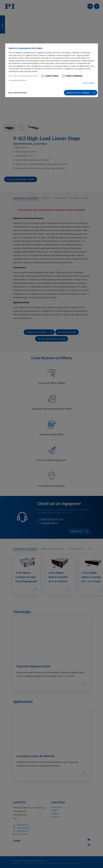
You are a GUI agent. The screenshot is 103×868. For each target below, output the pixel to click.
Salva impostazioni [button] (17, 93)
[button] (81, 93)
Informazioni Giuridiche (17, 80)
